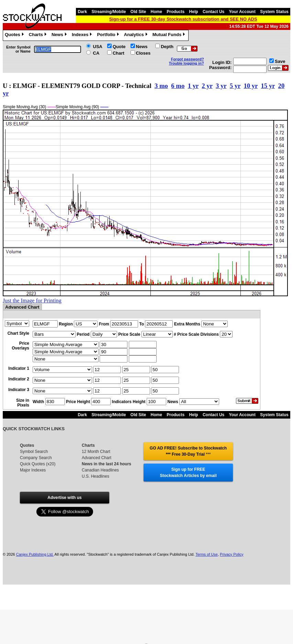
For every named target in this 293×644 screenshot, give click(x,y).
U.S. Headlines (95, 476)
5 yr (235, 86)
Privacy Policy (232, 554)
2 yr (207, 86)
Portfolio (109, 35)
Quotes (15, 35)
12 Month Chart (96, 452)
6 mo (178, 86)
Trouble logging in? (187, 63)
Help (194, 12)
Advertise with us (64, 498)
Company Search (36, 458)
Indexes (83, 35)
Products (176, 12)
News (60, 35)
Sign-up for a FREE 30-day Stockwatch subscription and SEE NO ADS (183, 19)
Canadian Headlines (100, 470)
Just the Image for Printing (32, 301)
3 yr (221, 86)
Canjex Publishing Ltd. (35, 554)
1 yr (193, 86)
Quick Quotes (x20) (38, 464)
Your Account (242, 12)
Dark (82, 12)
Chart (119, 53)
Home (156, 12)
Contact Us (213, 12)
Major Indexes (33, 470)
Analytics (137, 35)
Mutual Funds (170, 35)
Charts (38, 35)
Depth (167, 47)
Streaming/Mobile (109, 12)
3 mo (161, 86)
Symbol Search (34, 452)
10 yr (251, 86)
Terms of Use (207, 554)
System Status (274, 12)
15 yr (268, 86)
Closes (143, 53)
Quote (119, 47)
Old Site (138, 12)
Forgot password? (188, 59)
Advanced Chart (97, 458)
